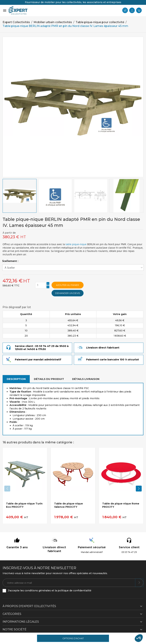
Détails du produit (49, 379)
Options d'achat (73, 638)
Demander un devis (68, 293)
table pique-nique (76, 244)
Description (16, 379)
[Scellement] (73, 268)
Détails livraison (86, 379)
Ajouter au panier (68, 285)
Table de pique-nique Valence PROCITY (69, 505)
